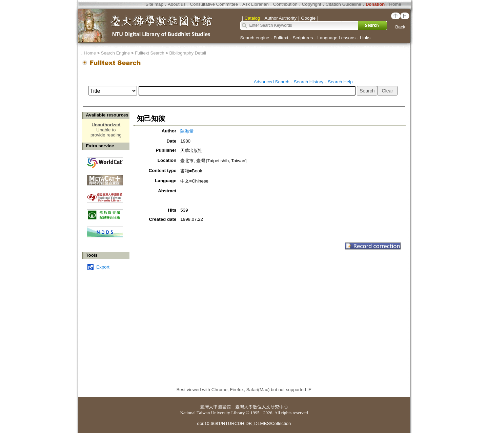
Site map (154, 4)
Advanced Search (272, 82)
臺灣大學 (209, 407)
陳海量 (187, 131)
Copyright (312, 4)
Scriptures (303, 38)
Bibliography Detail (188, 53)
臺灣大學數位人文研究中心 (262, 407)
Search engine (255, 38)
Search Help (340, 82)
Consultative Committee (214, 4)
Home (395, 4)
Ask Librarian (256, 4)
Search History (309, 82)
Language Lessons (336, 38)
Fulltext (281, 38)
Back (400, 27)
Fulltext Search (150, 53)
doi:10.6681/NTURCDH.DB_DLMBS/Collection (244, 423)
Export (103, 267)
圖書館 (224, 407)
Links (365, 38)
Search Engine (115, 53)
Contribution (285, 4)
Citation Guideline (343, 4)
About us (177, 4)
